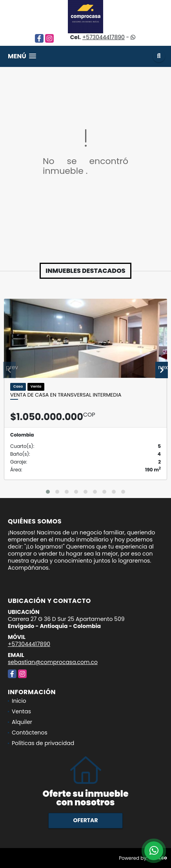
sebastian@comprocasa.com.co (53, 662)
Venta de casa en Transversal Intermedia (66, 395)
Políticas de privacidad (43, 743)
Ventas (21, 711)
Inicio (19, 701)
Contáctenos (30, 733)
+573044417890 (104, 37)
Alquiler (22, 722)
